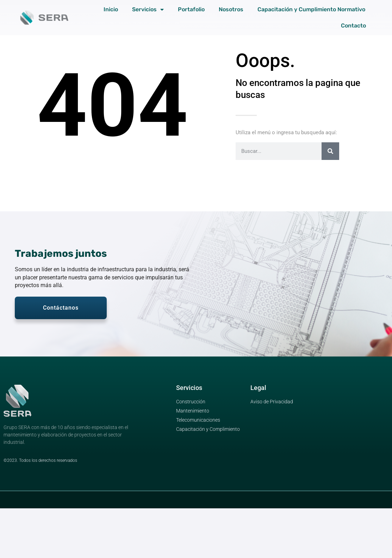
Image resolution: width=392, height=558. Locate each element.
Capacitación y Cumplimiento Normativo (311, 9)
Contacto (353, 26)
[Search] (330, 151)
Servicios (148, 10)
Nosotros (231, 9)
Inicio (111, 9)
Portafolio (191, 9)
